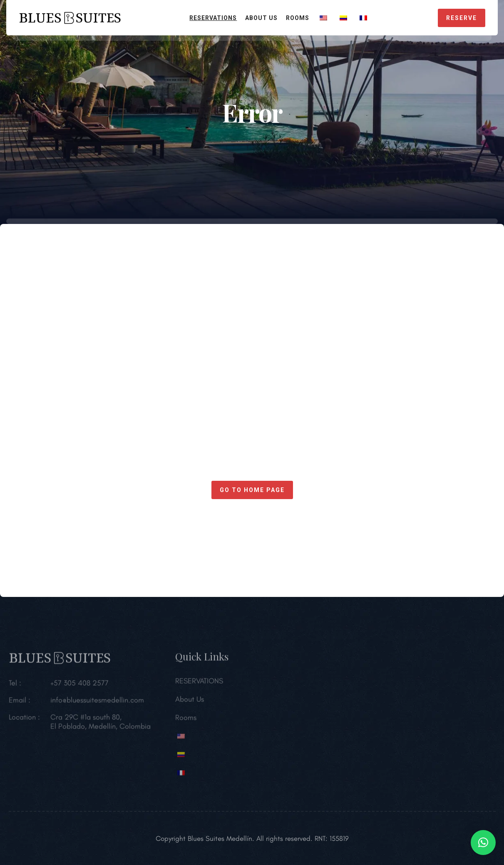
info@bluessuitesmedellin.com (97, 702)
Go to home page (252, 490)
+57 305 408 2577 (79, 685)
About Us (261, 18)
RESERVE (462, 18)
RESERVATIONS (213, 18)
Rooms (298, 18)
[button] (483, 843)
